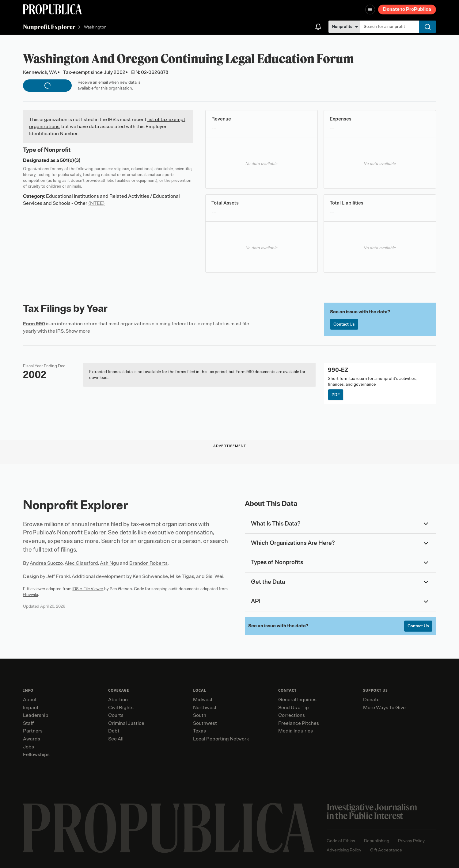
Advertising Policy (344, 850)
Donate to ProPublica (407, 9)
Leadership (36, 715)
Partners (33, 731)
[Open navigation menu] (370, 10)
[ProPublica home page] (169, 828)
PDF (336, 395)
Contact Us (344, 324)
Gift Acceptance (386, 850)
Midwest (203, 700)
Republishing (377, 841)
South (200, 715)
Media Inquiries (296, 731)
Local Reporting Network (221, 739)
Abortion (118, 700)
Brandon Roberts (148, 563)
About (30, 700)
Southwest (205, 723)
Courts (116, 715)
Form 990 (34, 324)
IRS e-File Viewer (88, 589)
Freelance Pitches (299, 723)
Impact (31, 708)
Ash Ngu (109, 563)
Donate (371, 700)
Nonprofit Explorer (49, 27)
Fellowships (36, 755)
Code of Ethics (341, 841)
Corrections (292, 715)
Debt (114, 731)
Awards (32, 739)
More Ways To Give (384, 708)
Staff (28, 723)
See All (116, 739)
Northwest (205, 708)
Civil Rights (121, 708)
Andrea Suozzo (46, 563)
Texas (199, 731)
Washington (95, 27)
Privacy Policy (411, 841)
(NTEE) (97, 203)
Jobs (28, 747)
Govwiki (30, 595)
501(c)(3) (70, 160)
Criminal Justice (126, 723)
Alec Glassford (81, 563)
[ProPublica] (52, 9)
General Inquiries (297, 700)
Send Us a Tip (294, 708)
